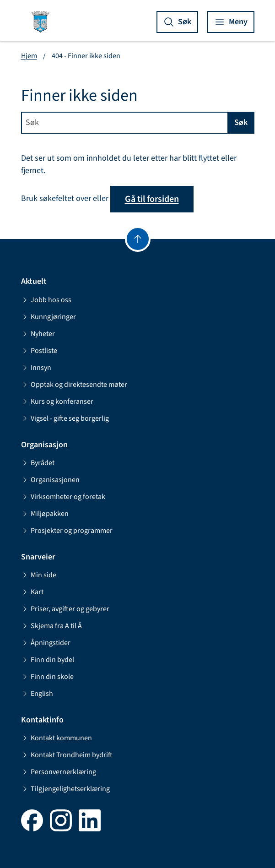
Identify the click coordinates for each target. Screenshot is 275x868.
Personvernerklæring (59, 772)
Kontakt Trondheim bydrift (67, 755)
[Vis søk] (177, 22)
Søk (241, 122)
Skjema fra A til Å (51, 626)
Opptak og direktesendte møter (74, 385)
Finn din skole (47, 677)
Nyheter (38, 334)
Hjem (29, 56)
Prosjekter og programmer (67, 531)
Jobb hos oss (46, 300)
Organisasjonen (50, 480)
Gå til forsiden (152, 199)
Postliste (39, 351)
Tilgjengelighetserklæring (65, 789)
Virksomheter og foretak (63, 497)
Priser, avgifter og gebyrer (65, 609)
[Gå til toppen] (138, 239)
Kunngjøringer (49, 317)
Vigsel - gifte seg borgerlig (65, 418)
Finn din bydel (48, 660)
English (37, 694)
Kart (32, 592)
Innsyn (36, 368)
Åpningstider (46, 643)
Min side (39, 575)
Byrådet (38, 463)
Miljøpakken (45, 514)
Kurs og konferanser (57, 401)
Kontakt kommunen (57, 738)
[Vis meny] (231, 22)
